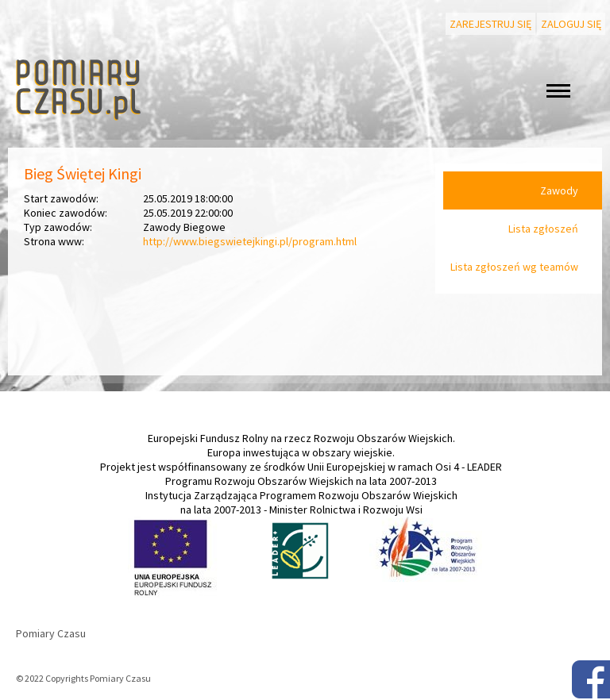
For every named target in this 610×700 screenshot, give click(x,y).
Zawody (559, 190)
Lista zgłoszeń (543, 229)
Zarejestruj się (490, 24)
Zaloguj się (571, 24)
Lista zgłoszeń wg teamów (514, 267)
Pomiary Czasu (51, 633)
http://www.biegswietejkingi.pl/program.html (250, 241)
